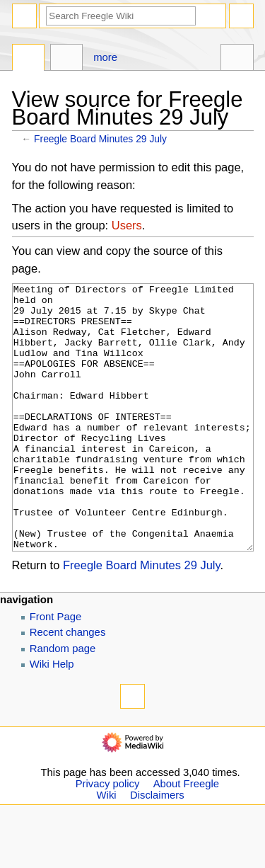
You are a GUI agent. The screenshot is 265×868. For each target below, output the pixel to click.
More (105, 57)
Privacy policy (108, 837)
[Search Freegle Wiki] (121, 16)
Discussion (67, 59)
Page (29, 59)
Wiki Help (52, 717)
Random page (63, 702)
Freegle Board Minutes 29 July (100, 139)
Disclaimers (157, 848)
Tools (237, 59)
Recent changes (68, 685)
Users (127, 225)
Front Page (56, 670)
